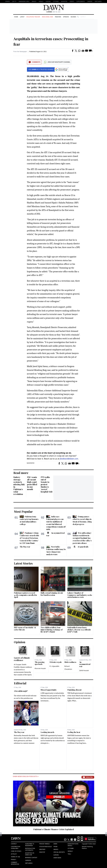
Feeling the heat (74, 732)
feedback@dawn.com (69, 459)
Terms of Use (16, 857)
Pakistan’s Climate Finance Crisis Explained (54, 829)
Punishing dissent (74, 690)
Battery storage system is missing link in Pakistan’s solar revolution (19, 486)
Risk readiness (70, 662)
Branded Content (31, 858)
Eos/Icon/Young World (73, 845)
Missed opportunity (49, 690)
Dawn (55, 844)
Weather (42, 849)
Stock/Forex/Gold (46, 847)
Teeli (69, 854)
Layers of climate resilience (22, 659)
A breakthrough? (21, 691)
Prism (55, 847)
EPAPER (8, 1)
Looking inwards (47, 732)
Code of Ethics (16, 851)
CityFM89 (56, 1)
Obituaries (98, 1)
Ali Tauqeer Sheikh (20, 665)
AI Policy (14, 854)
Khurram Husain (40, 668)
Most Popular (23, 511)
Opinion (66, 17)
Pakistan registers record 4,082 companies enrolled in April (25, 595)
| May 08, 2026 (53, 12)
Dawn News (57, 858)
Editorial (20, 683)
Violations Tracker (33, 17)
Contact (14, 844)
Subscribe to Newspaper (30, 845)
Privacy (14, 860)
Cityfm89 (71, 848)
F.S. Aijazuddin (54, 666)
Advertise (64, 1)
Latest (22, 17)
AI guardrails (83, 547)
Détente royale (56, 662)
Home (16, 17)
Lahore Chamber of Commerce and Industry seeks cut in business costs (80, 595)
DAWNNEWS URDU (24, 1)
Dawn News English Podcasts (26, 776)
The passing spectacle (40, 663)
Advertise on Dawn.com (30, 854)
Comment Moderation (15, 863)
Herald (41, 1)
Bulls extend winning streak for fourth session (52, 594)
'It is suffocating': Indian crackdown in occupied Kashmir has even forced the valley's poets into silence (82, 538)
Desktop (42, 852)
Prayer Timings (44, 844)
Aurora (48, 1)
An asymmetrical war (85, 664)
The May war (25, 547)
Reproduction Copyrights (30, 849)
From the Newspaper (20, 52)
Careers (90, 1)
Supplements (81, 1)
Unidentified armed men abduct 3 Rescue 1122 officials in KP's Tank (79, 630)
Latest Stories (23, 563)
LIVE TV (14, 1)
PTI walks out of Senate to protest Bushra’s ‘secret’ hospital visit (47, 484)
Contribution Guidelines (16, 848)
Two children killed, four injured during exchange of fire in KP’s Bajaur (52, 630)
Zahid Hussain (84, 670)
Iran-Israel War (48, 17)
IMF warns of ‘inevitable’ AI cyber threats (25, 629)
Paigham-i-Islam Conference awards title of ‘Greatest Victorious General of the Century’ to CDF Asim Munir (29, 538)
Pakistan (58, 17)
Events (72, 1)
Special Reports (59, 852)
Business (74, 17)
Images (34, 1)
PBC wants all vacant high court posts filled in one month (32, 483)
